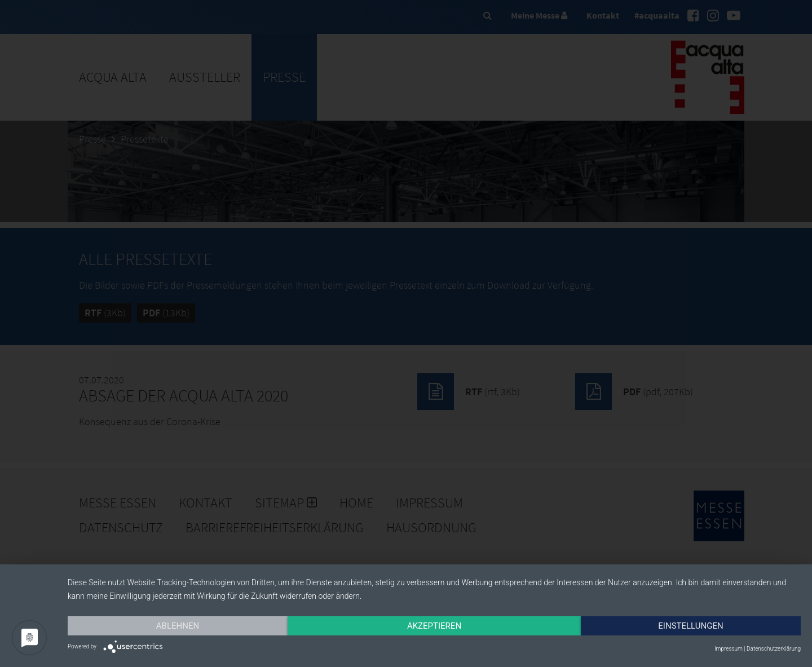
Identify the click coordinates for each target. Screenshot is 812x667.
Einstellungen (690, 626)
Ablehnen (178, 626)
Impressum (729, 649)
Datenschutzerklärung (774, 649)
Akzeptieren (434, 626)
